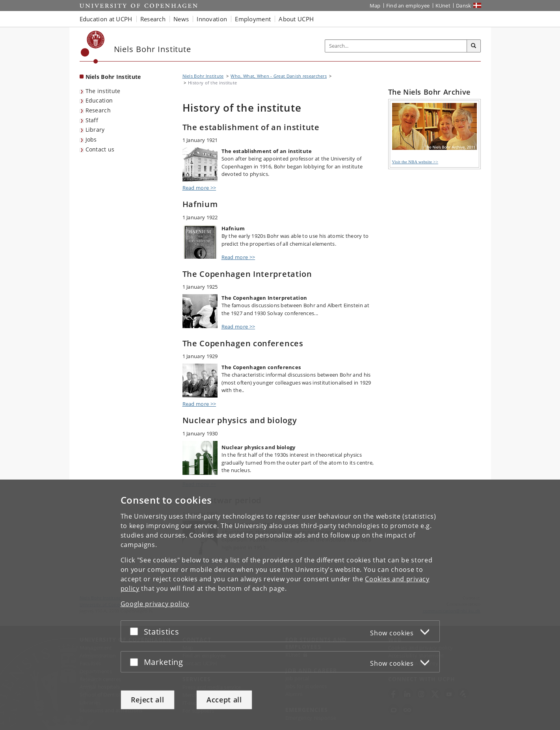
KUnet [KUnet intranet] (443, 6)
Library (95, 130)
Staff (92, 120)
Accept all (224, 700)
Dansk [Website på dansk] (464, 6)
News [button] (181, 19)
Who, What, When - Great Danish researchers (279, 76)
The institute (103, 91)
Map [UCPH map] (375, 6)
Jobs (91, 139)
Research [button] (153, 19)
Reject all (148, 700)
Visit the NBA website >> (434, 133)
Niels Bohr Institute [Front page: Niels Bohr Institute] (113, 77)
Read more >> (199, 188)
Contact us (100, 149)
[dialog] (280, 605)
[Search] (474, 46)
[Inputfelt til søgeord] (396, 46)
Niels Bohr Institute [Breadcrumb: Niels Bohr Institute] (203, 76)
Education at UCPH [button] (106, 19)
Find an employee (408, 6)
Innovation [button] (212, 19)
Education (99, 100)
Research (98, 110)
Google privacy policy (155, 604)
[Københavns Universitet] (93, 47)
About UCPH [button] (296, 19)
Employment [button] (253, 19)
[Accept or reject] (136, 631)
